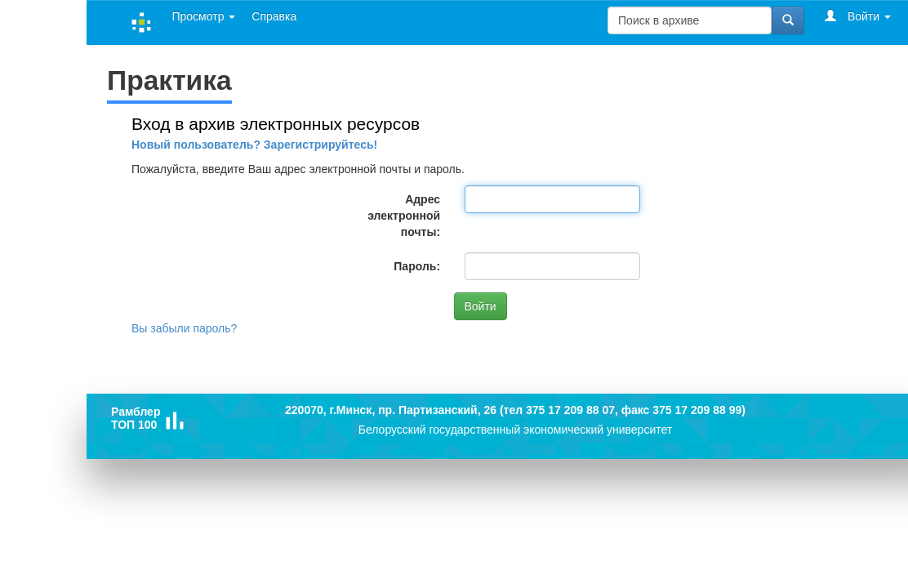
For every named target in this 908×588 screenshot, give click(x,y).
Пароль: (417, 266)
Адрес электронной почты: (404, 216)
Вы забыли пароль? (184, 328)
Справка (274, 16)
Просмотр (203, 16)
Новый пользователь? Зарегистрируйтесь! (254, 145)
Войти (858, 16)
